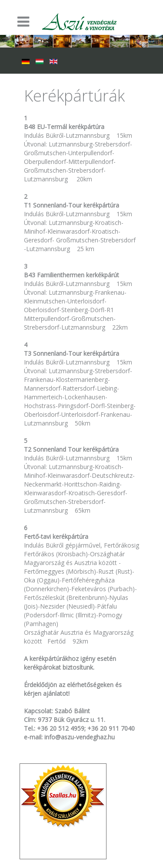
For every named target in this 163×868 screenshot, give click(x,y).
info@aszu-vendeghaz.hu (80, 737)
